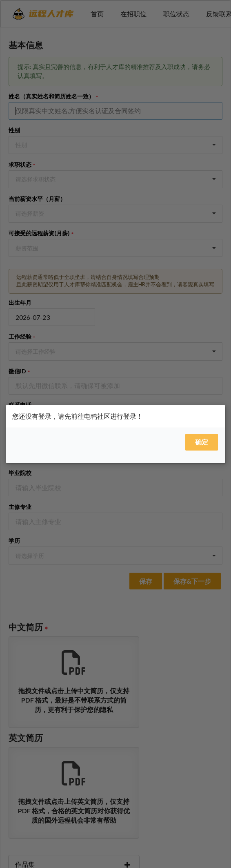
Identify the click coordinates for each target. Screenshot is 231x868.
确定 (202, 442)
